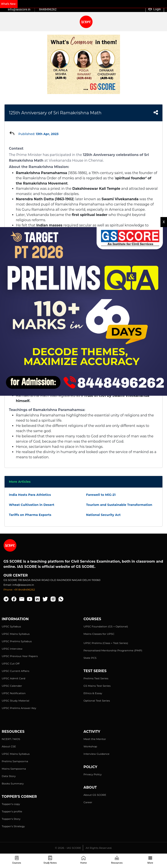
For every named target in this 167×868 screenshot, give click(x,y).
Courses (17, 860)
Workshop (90, 746)
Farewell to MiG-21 (101, 495)
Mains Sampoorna (14, 769)
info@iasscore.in (19, 9)
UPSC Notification (14, 693)
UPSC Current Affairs (16, 671)
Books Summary (13, 783)
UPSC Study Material (16, 701)
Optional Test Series (97, 701)
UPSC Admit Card (13, 678)
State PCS (90, 658)
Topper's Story (11, 819)
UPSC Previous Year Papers (20, 656)
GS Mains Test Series (97, 686)
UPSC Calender (12, 686)
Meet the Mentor (95, 739)
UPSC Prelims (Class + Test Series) (106, 643)
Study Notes (50, 860)
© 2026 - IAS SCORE (68, 848)
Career (88, 802)
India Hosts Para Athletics (30, 495)
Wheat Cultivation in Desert (32, 505)
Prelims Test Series (96, 678)
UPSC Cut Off (11, 663)
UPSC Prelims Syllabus (17, 641)
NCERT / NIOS (11, 739)
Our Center (16, 575)
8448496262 (48, 9)
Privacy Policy (93, 774)
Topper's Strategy (13, 826)
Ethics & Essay (93, 693)
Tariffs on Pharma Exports (30, 515)
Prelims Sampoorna (15, 761)
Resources (117, 860)
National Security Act (103, 515)
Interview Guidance (97, 754)
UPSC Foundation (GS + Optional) (106, 626)
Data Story (9, 776)
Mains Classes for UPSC (99, 634)
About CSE (9, 746)
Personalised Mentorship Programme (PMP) (113, 650)
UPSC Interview (12, 649)
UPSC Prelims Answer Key (19, 708)
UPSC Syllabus (11, 626)
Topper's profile (12, 811)
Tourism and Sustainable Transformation (119, 505)
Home (83, 860)
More (150, 860)
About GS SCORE (95, 795)
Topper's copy (11, 804)
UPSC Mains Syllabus (16, 634)
